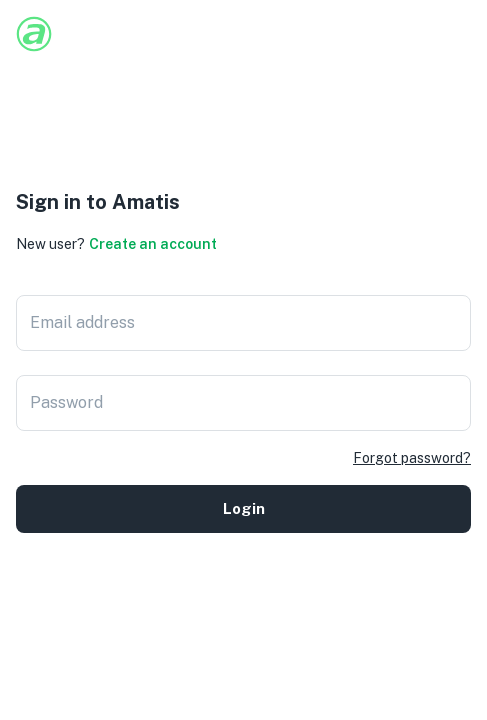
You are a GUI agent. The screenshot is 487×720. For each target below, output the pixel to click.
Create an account (153, 244)
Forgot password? (412, 458)
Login (243, 509)
